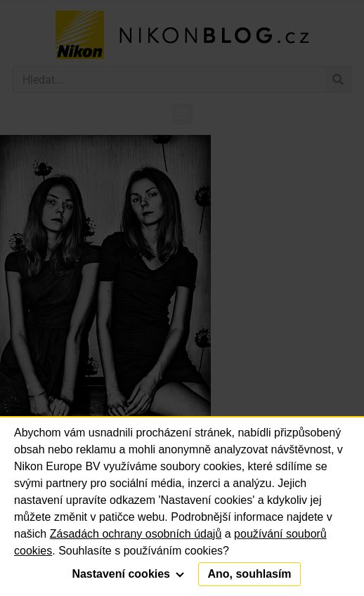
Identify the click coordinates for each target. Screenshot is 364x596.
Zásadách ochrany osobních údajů (136, 534)
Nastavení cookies (128, 574)
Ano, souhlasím (249, 574)
